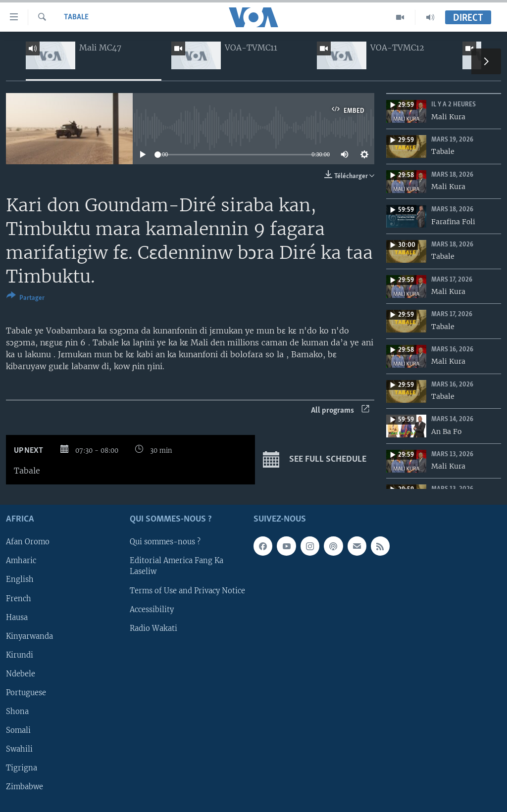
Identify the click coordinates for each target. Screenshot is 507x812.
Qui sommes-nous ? (165, 542)
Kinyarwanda (29, 636)
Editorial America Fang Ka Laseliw (177, 567)
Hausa (17, 618)
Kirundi (20, 655)
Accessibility (152, 610)
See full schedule (315, 460)
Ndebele (21, 674)
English (20, 580)
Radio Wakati (153, 628)
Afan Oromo (28, 542)
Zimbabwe (25, 787)
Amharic (21, 561)
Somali (18, 730)
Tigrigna (22, 768)
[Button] (25, 299)
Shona (17, 712)
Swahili (19, 749)
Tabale (76, 17)
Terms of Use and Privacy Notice (187, 591)
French (19, 599)
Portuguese (26, 693)
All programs (340, 410)
